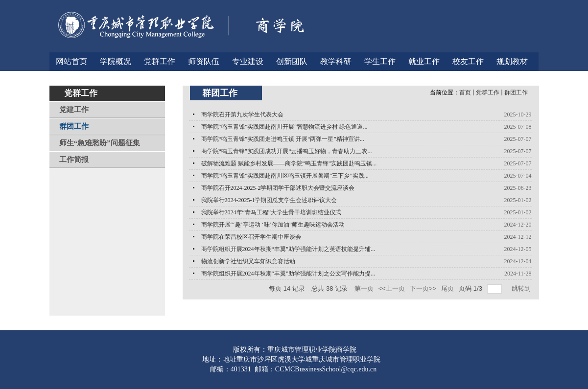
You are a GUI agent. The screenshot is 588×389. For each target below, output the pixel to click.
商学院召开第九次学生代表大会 (242, 114)
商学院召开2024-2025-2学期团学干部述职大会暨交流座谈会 (278, 188)
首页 (465, 92)
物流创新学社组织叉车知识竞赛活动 (248, 261)
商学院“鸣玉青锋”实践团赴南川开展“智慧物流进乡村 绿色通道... (284, 127)
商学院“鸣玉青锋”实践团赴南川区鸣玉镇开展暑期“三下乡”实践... (285, 176)
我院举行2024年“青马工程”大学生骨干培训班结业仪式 (271, 212)
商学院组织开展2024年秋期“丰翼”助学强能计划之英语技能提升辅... (288, 249)
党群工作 (488, 92)
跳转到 (522, 288)
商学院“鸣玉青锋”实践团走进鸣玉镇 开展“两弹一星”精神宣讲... (283, 139)
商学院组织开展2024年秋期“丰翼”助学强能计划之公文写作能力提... (288, 274)
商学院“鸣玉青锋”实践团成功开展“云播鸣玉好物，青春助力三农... (287, 151)
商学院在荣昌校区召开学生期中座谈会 (251, 237)
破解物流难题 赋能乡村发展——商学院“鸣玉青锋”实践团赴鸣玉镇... (289, 163)
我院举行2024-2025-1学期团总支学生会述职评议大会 (269, 200)
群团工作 (516, 92)
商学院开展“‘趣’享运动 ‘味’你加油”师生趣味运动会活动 (273, 225)
